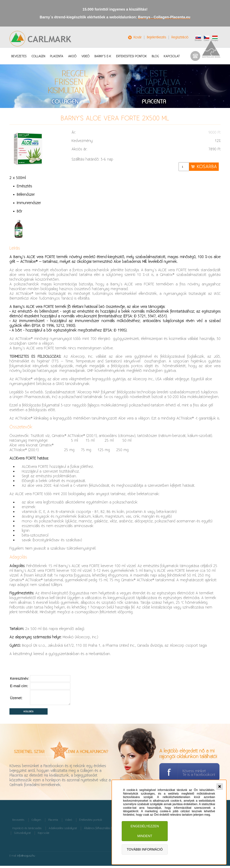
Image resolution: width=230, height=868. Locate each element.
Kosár (138, 37)
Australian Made (211, 49)
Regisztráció (180, 37)
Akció (72, 56)
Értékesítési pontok (131, 56)
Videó (85, 56)
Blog (155, 56)
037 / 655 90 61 (195, 56)
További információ (145, 849)
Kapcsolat (172, 56)
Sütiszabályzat (22, 835)
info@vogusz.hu (26, 858)
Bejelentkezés (156, 37)
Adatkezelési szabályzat (63, 830)
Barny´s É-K (103, 56)
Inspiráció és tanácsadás (27, 830)
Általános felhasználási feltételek (103, 830)
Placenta (57, 56)
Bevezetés (19, 56)
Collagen (38, 56)
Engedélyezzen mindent (145, 831)
